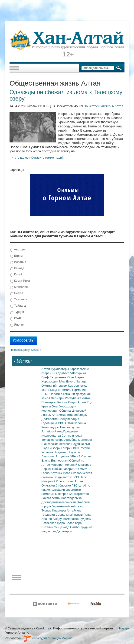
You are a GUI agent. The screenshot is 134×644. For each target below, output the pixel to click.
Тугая (67, 473)
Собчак (58, 469)
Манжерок (85, 440)
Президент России (55, 402)
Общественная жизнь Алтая (103, 106)
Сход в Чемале (61, 390)
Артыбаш (71, 440)
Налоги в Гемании (63, 394)
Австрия (18, 250)
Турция (17, 312)
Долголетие (50, 419)
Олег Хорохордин (64, 406)
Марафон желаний (64, 465)
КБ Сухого (84, 456)
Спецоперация (69, 419)
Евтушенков (59, 377)
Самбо (75, 527)
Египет (17, 256)
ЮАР (16, 319)
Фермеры (58, 398)
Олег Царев (76, 377)
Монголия (19, 287)
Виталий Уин (51, 527)
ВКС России (81, 448)
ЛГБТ (46, 394)
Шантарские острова (57, 444)
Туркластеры (60, 369)
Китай (16, 275)
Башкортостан (79, 494)
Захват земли (51, 498)
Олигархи (49, 485)
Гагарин (67, 448)
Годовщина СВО (53, 423)
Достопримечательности (59, 502)
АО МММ (81, 469)
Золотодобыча (72, 498)
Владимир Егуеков (67, 452)
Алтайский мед (52, 431)
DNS (76, 477)
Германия (79, 390)
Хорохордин (50, 381)
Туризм (47, 510)
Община (65, 411)
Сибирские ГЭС (67, 485)
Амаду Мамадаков (66, 519)
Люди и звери (51, 448)
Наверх (124, 628)
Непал (17, 293)
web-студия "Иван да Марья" (48, 638)
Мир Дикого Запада (73, 381)
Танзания (19, 300)
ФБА (73, 456)
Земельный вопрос (55, 494)
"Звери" (69, 469)
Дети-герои (64, 531)
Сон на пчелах (72, 436)
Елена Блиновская (55, 461)
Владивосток (63, 477)
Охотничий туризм (55, 386)
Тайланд (18, 306)
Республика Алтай (78, 398)
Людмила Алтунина (56, 456)
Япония (17, 325)
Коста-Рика (20, 281)
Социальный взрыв (69, 515)
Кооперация (50, 411)
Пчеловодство (70, 427)
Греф (46, 377)
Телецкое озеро (53, 440)
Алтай (46, 369)
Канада (17, 268)
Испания (18, 262)
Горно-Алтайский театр (68, 506)
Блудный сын (81, 444)
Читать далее (19, 158)
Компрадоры (51, 427)
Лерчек (47, 469)
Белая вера (74, 523)
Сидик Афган (78, 402)
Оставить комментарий (47, 158)
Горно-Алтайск (52, 473)
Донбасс (64, 373)
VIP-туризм (78, 373)
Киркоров (85, 465)
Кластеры (59, 510)
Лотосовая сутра (54, 523)
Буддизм (85, 519)
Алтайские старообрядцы (70, 415)
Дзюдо (65, 527)
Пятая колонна (76, 423)
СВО (54, 373)
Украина (48, 452)
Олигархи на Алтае (69, 481)
